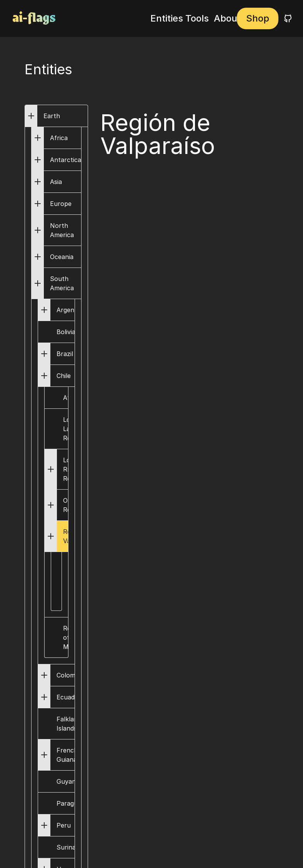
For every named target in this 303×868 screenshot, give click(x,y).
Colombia (70, 675)
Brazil (65, 354)
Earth (52, 116)
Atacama (66, 398)
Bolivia (66, 332)
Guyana (66, 781)
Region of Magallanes (66, 637)
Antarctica (66, 160)
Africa (59, 138)
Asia (56, 182)
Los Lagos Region (66, 429)
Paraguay (66, 803)
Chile (64, 376)
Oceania (62, 257)
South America (62, 283)
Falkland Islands (66, 724)
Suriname (66, 847)
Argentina (71, 310)
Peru (64, 825)
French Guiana (67, 755)
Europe (61, 204)
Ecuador (69, 697)
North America (62, 230)
